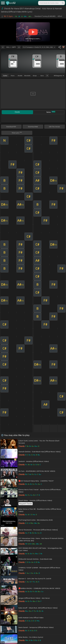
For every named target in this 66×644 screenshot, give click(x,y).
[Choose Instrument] (47, 76)
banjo (35, 76)
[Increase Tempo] (19, 47)
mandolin (27, 76)
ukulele (20, 76)
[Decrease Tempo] (3, 47)
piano (13, 76)
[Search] (63, 3)
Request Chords (26, 504)
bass (42, 76)
